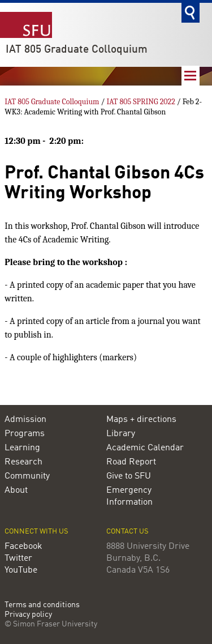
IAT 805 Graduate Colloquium (77, 50)
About (16, 491)
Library (121, 434)
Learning (22, 448)
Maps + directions (141, 420)
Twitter (18, 558)
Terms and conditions (42, 605)
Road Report (131, 462)
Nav (191, 76)
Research (23, 462)
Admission (25, 420)
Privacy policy (28, 615)
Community (27, 476)
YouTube (21, 570)
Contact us (127, 532)
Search (191, 13)
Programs (25, 434)
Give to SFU (129, 476)
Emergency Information (129, 496)
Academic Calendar (145, 448)
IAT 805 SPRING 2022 (140, 102)
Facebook (23, 547)
